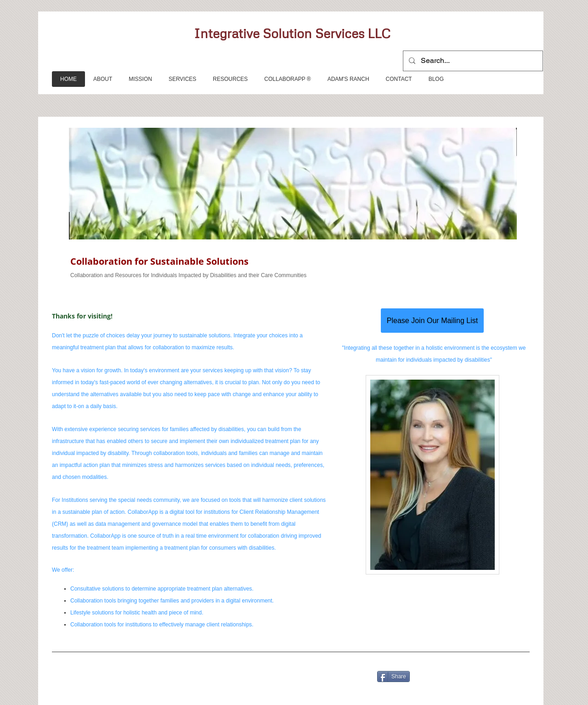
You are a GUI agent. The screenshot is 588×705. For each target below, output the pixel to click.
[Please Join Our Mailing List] (432, 321)
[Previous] (74, 204)
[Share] (393, 677)
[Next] (508, 204)
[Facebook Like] (163, 671)
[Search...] (472, 61)
